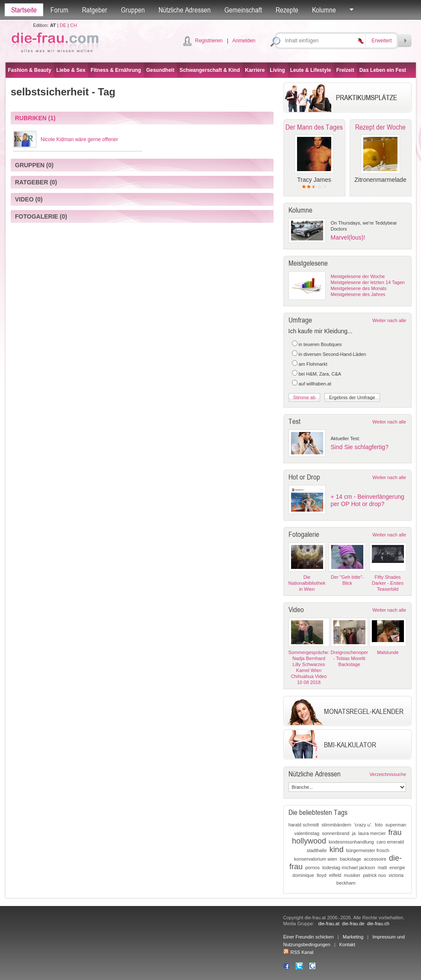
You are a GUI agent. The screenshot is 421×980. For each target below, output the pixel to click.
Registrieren (209, 41)
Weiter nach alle (389, 320)
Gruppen (133, 10)
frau (395, 832)
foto (379, 825)
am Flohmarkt (313, 364)
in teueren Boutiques (320, 344)
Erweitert (381, 41)
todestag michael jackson (349, 867)
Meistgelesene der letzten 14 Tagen (368, 282)
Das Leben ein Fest (383, 70)
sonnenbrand (336, 833)
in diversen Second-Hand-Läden (333, 354)
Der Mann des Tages (314, 127)
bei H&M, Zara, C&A (320, 374)
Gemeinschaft (243, 10)
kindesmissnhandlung (351, 842)
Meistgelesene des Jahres (358, 294)
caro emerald (390, 842)
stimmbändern (336, 825)
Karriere (255, 70)
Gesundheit (160, 70)
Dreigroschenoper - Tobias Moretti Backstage (349, 658)
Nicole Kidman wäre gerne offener (79, 139)
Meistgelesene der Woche (358, 276)
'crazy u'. (363, 825)
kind (337, 850)
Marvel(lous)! (348, 237)
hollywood (309, 841)
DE (63, 25)
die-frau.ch (378, 924)
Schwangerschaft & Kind (210, 70)
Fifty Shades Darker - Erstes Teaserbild (388, 583)
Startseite (24, 10)
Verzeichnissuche (388, 774)
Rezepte (287, 10)
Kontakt (347, 944)
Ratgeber (95, 10)
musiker (352, 875)
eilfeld (335, 875)
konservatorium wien (316, 859)
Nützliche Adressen (185, 10)
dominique (303, 875)
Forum (59, 10)
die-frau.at (329, 924)
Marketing (353, 937)
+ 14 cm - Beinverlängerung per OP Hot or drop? (368, 500)
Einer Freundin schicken (309, 937)
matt (382, 867)
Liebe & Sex (71, 70)
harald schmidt (304, 825)
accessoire (375, 859)
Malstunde (388, 652)
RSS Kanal (299, 952)
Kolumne (324, 10)
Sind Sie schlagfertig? (360, 447)
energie (397, 867)
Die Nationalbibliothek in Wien (307, 583)
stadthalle (316, 850)
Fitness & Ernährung (116, 70)
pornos (312, 867)
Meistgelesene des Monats (359, 288)
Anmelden (244, 41)
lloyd (322, 875)
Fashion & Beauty (30, 70)
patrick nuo (374, 875)
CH (74, 25)
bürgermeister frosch (368, 850)
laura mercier (372, 833)
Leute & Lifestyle (311, 70)
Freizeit (345, 70)
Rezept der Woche (380, 127)
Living (277, 70)
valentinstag (307, 833)
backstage (350, 859)
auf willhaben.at (315, 384)
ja (354, 833)
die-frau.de (353, 924)
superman (396, 825)
